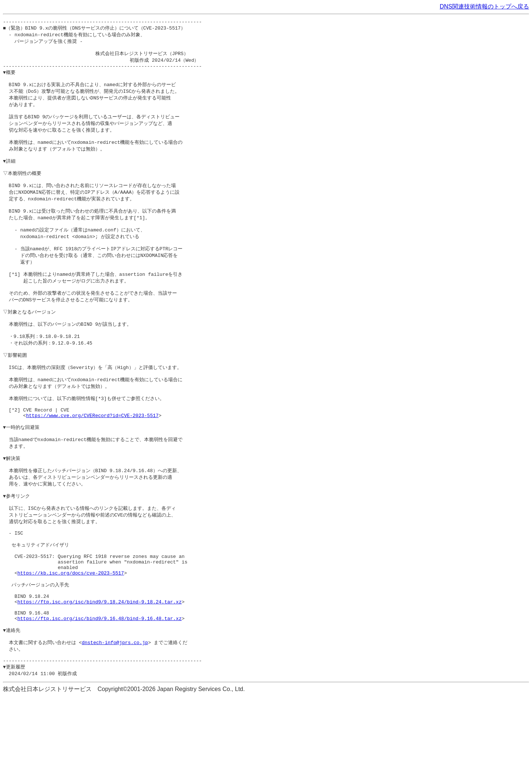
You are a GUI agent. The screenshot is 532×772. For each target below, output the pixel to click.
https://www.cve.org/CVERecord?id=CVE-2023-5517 (92, 457)
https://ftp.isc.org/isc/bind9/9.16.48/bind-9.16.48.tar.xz (100, 688)
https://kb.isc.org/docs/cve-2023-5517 (71, 634)
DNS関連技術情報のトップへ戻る (484, 6)
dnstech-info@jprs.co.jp (115, 715)
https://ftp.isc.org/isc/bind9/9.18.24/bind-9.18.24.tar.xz (100, 668)
